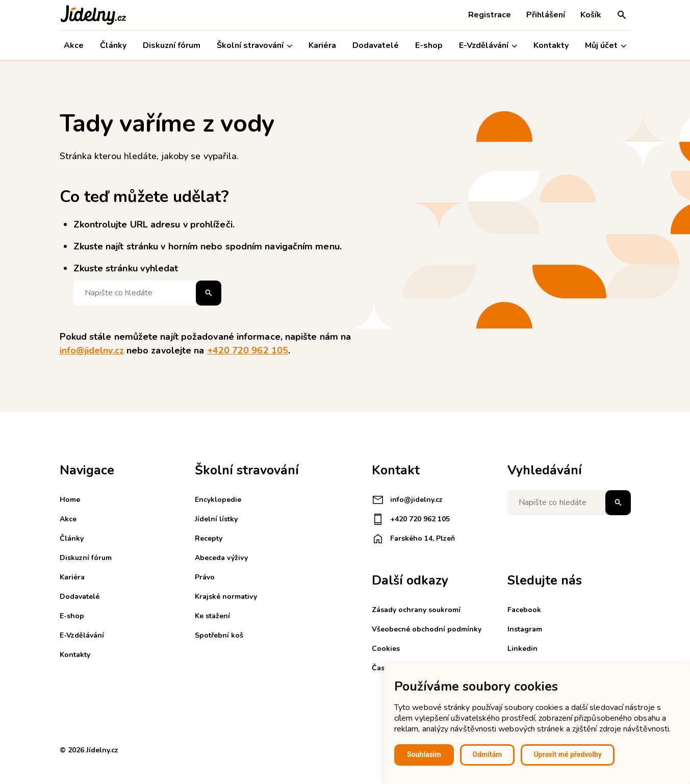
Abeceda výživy (221, 558)
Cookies (386, 649)
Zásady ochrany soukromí (416, 610)
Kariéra (322, 45)
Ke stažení (212, 616)
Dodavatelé (376, 45)
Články (113, 45)
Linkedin (522, 649)
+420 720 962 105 (248, 350)
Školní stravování (254, 46)
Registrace (490, 15)
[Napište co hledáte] (147, 293)
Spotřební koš (219, 635)
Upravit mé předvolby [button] (567, 754)
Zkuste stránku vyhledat (126, 268)
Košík (591, 15)
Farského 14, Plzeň (413, 539)
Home (70, 500)
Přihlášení (546, 15)
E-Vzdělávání (488, 46)
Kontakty (551, 45)
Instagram (525, 629)
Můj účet (606, 46)
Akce (74, 45)
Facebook (524, 610)
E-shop (429, 45)
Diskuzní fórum (172, 45)
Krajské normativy (226, 597)
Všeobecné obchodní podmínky (427, 629)
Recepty (209, 538)
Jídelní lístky (216, 519)
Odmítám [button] (488, 754)
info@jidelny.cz (92, 350)
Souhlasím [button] (424, 754)
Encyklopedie (218, 500)
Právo (205, 577)
